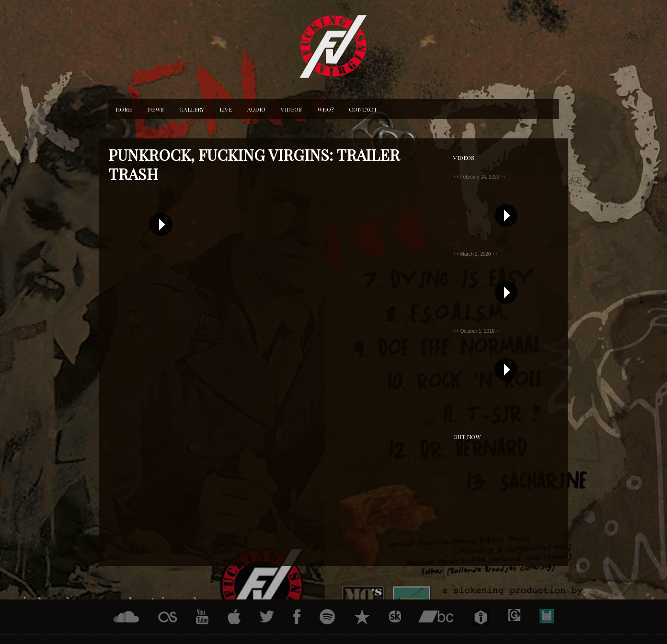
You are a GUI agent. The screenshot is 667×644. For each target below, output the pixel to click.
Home (124, 109)
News (156, 109)
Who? (325, 109)
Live (226, 109)
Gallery (192, 109)
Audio (256, 109)
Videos (291, 109)
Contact (363, 109)
